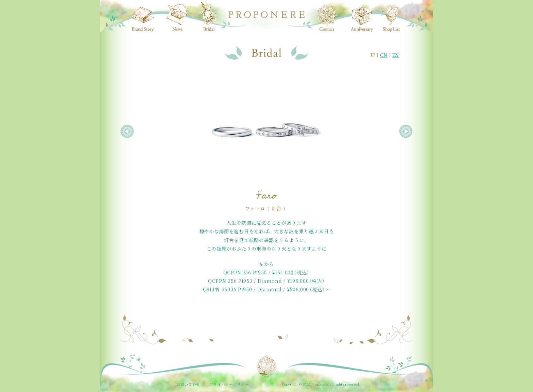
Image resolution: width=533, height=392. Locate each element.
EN (396, 55)
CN (384, 55)
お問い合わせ (188, 384)
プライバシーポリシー (229, 384)
